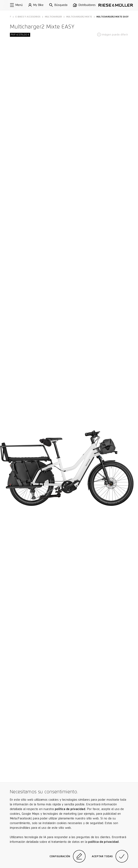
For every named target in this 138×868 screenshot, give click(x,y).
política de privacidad (70, 809)
